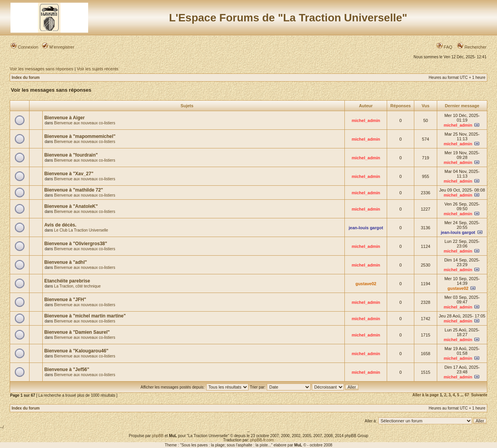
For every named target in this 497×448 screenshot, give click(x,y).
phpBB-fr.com (262, 440)
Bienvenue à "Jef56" (67, 370)
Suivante (479, 395)
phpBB (158, 436)
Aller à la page (426, 395)
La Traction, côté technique (77, 286)
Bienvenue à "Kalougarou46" (76, 351)
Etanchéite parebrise (67, 281)
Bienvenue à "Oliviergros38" (76, 244)
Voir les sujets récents (98, 69)
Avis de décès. (60, 225)
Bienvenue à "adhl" (66, 262)
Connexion (24, 47)
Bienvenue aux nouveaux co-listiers (84, 123)
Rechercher (472, 47)
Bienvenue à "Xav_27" (69, 174)
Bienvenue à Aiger (64, 118)
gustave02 (366, 284)
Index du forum (26, 78)
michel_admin (366, 120)
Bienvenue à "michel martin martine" (85, 316)
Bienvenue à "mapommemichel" (80, 136)
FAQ (444, 47)
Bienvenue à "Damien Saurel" (77, 332)
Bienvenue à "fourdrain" (71, 155)
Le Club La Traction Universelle (81, 230)
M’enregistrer (58, 47)
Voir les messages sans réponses (42, 69)
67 (467, 395)
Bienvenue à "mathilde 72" (74, 190)
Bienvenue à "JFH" (65, 300)
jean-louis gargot (366, 228)
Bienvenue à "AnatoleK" (71, 206)
